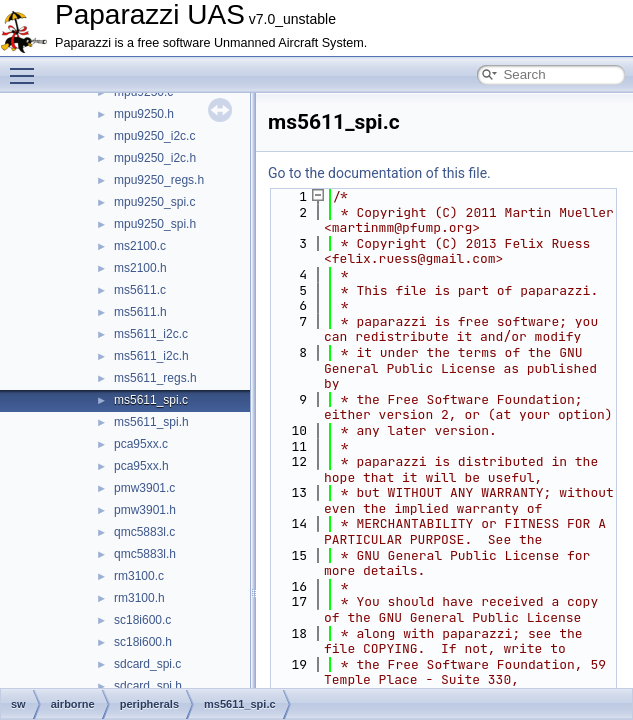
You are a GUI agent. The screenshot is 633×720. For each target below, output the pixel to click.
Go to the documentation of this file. (379, 173)
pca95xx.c (141, 444)
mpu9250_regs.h (159, 180)
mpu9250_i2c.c (154, 136)
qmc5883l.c (144, 532)
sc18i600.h (143, 642)
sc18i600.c (142, 620)
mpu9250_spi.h (155, 224)
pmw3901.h (145, 510)
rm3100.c (139, 576)
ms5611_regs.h (155, 378)
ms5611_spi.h (151, 422)
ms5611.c (140, 290)
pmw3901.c (144, 488)
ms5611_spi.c (151, 400)
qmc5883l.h (145, 554)
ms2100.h (140, 268)
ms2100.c (140, 246)
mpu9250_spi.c (154, 202)
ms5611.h (140, 312)
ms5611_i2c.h (151, 356)
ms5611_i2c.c (151, 334)
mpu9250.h (144, 114)
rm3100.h (139, 598)
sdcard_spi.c (147, 664)
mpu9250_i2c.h (155, 158)
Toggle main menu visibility (27, 67)
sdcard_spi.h (148, 686)
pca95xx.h (141, 466)
